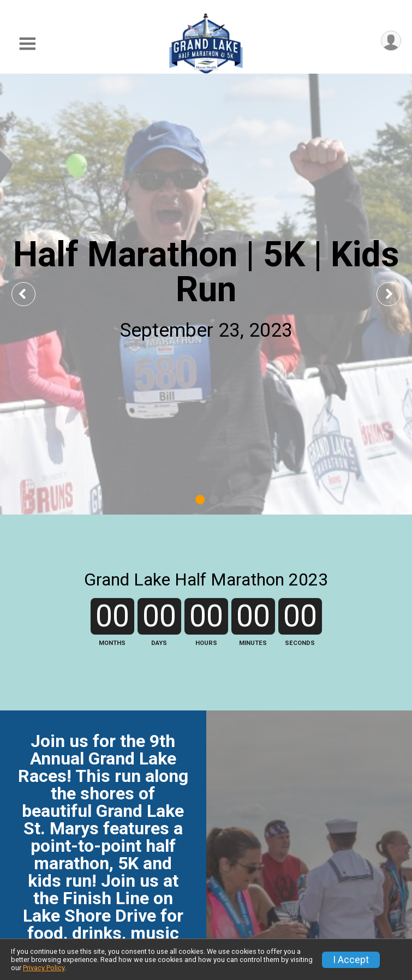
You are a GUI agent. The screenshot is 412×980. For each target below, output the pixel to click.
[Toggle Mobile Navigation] (27, 44)
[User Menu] (391, 41)
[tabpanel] (206, 294)
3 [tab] (227, 499)
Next (397, 294)
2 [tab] (214, 499)
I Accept (351, 960)
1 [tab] (200, 499)
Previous (31, 294)
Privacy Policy (44, 968)
